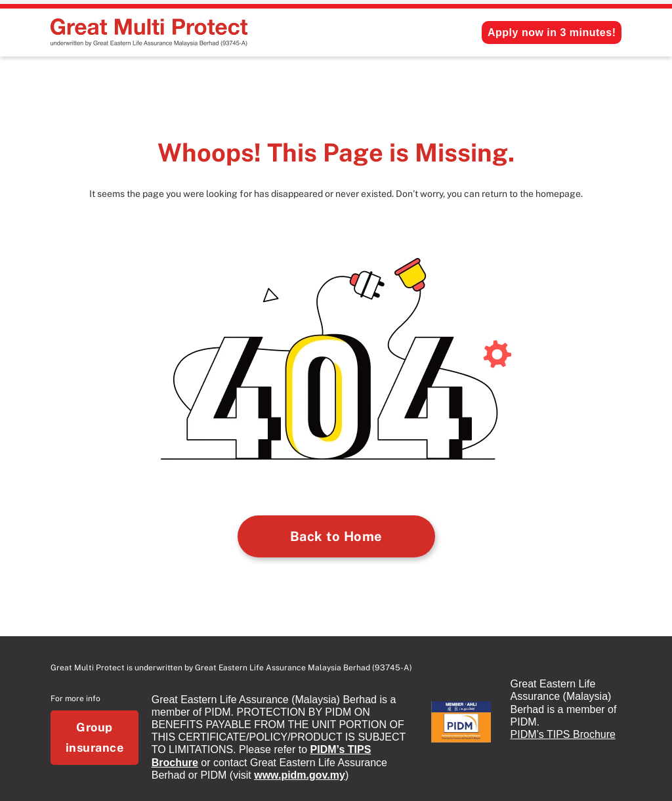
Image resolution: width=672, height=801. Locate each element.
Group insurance (95, 737)
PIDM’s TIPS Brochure (563, 734)
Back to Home (336, 536)
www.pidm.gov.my (300, 775)
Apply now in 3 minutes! (552, 32)
